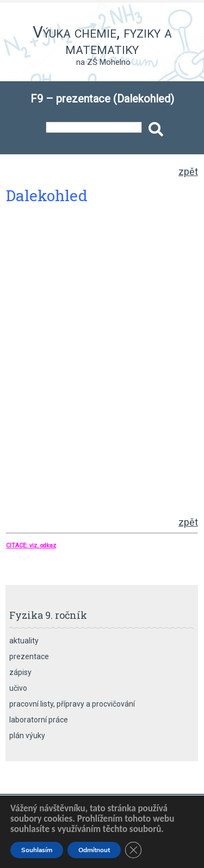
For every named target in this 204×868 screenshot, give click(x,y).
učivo (18, 688)
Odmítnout (94, 850)
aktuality (24, 641)
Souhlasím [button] (37, 850)
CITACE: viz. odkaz (31, 545)
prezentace (29, 656)
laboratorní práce (39, 720)
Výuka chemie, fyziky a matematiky (102, 40)
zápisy (20, 672)
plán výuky (27, 736)
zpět (188, 171)
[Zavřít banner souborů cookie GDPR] (133, 850)
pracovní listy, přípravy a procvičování (72, 704)
